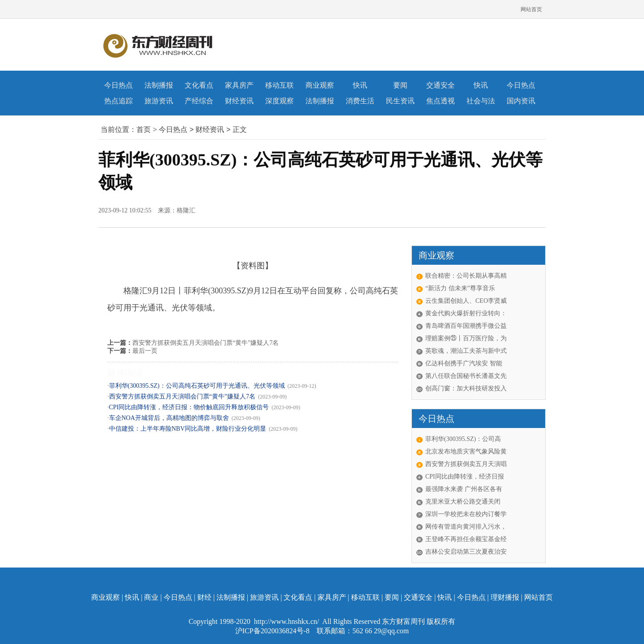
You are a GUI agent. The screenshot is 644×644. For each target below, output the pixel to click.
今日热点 (119, 85)
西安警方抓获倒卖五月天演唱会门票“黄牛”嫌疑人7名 (205, 343)
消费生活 (360, 101)
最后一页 (145, 351)
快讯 (360, 85)
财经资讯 (239, 101)
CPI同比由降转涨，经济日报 (465, 477)
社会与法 (481, 101)
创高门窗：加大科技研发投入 (466, 388)
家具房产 (239, 85)
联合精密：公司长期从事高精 (466, 276)
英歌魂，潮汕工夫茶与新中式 (466, 351)
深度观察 (280, 101)
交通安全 (441, 85)
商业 (151, 597)
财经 (204, 597)
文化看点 (199, 85)
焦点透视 (441, 101)
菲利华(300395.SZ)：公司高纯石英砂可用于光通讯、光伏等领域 (197, 386)
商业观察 (320, 85)
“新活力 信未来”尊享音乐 (460, 288)
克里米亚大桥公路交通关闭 (463, 502)
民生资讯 (400, 101)
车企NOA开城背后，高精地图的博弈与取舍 (169, 418)
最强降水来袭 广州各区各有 (464, 489)
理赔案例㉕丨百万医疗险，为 (466, 338)
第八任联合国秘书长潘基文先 (466, 376)
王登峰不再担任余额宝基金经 (466, 539)
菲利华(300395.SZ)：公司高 (463, 439)
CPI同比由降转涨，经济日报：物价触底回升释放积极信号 (189, 407)
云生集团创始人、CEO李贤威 (466, 301)
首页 (144, 129)
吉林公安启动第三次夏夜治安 (466, 552)
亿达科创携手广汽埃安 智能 (464, 363)
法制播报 (159, 85)
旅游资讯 (159, 101)
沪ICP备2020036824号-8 (273, 631)
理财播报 (505, 597)
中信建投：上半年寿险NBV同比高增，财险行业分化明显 (188, 429)
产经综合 (199, 101)
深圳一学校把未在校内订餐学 (466, 514)
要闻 (400, 85)
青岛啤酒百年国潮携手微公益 (466, 326)
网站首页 (531, 9)
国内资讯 (521, 101)
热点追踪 (119, 101)
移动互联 (280, 85)
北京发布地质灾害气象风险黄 (466, 451)
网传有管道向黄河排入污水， (466, 527)
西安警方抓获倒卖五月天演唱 (466, 464)
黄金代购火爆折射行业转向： (466, 313)
